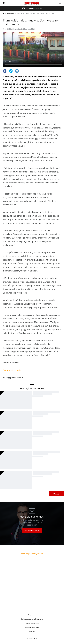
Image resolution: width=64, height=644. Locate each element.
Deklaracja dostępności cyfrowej (32, 619)
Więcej (56, 494)
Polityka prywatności (32, 623)
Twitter (11, 71)
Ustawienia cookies (32, 627)
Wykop (17, 71)
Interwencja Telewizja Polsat (32, 554)
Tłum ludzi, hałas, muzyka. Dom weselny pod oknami (35, 14)
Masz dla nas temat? (34, 9)
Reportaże (11, 14)
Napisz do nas (31, 530)
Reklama (32, 632)
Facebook (5, 71)
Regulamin (32, 615)
